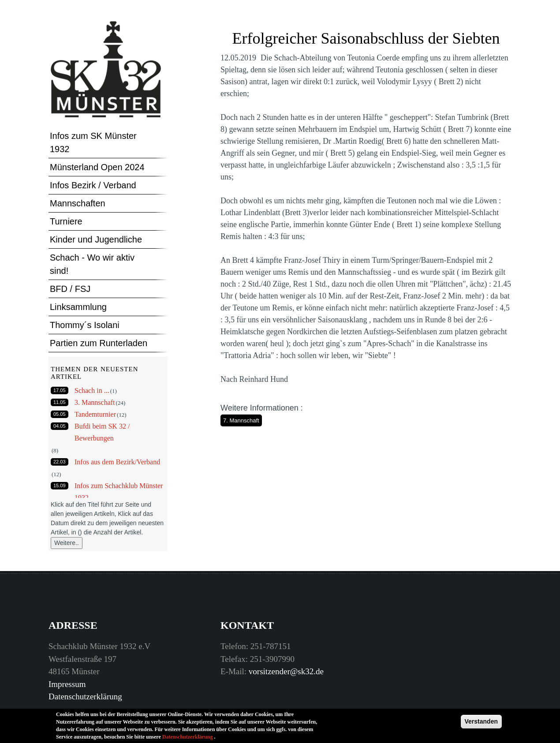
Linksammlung (78, 307)
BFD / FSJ (70, 289)
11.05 (60, 402)
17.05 (60, 390)
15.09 (60, 485)
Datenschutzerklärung (85, 696)
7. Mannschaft (241, 420)
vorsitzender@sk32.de (286, 671)
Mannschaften (78, 203)
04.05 (60, 426)
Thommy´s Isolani (85, 325)
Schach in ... (92, 390)
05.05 (60, 414)
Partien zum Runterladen (99, 343)
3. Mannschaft (95, 402)
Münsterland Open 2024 (97, 167)
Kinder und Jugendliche (96, 239)
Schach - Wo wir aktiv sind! (92, 264)
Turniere (66, 221)
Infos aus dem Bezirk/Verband (117, 462)
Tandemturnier (95, 414)
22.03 (60, 462)
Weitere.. (67, 543)
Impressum (67, 684)
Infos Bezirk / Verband (93, 185)
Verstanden (481, 724)
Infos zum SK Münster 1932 (93, 142)
